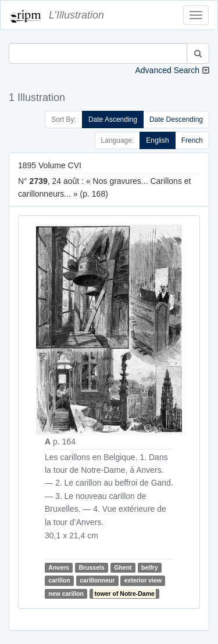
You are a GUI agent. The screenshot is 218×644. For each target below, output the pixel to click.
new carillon (66, 594)
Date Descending (176, 120)
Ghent (123, 567)
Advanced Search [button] (167, 70)
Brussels (91, 567)
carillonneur (97, 581)
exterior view (143, 581)
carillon (59, 581)
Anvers (59, 567)
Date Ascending (113, 120)
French (192, 140)
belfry (150, 567)
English (157, 140)
